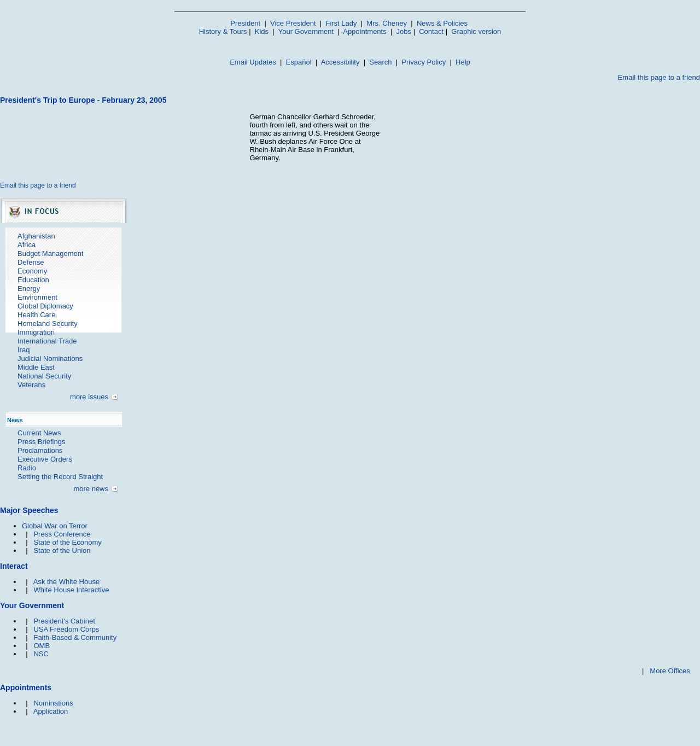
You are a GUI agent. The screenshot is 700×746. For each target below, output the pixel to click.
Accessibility (340, 62)
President (245, 23)
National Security (44, 376)
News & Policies (442, 23)
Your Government (306, 31)
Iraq (24, 350)
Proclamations (40, 450)
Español (299, 62)
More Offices (670, 671)
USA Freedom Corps (66, 629)
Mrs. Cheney (387, 23)
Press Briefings (41, 442)
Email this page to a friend (659, 77)
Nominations (53, 703)
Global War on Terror (55, 526)
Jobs (404, 31)
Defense (31, 262)
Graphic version (476, 31)
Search (380, 62)
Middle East (36, 367)
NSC (41, 654)
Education (33, 280)
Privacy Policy (424, 62)
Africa (27, 245)
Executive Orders (45, 459)
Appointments (365, 31)
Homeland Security (48, 324)
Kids (262, 31)
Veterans (31, 385)
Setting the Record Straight (60, 477)
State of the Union (62, 550)
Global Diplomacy (45, 306)
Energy (29, 289)
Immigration (36, 332)
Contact (431, 31)
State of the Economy (67, 542)
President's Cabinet (64, 621)
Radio (27, 468)
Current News (39, 433)
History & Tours (223, 31)
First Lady (341, 23)
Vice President (293, 23)
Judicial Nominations (50, 359)
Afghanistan (36, 236)
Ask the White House (66, 582)
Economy (32, 271)
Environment (37, 297)
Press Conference (62, 534)
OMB (42, 646)
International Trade (47, 341)
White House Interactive (71, 590)
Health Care (36, 315)
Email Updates (253, 62)
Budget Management (51, 253)
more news (91, 489)
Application (51, 711)
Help (463, 62)
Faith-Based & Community (75, 637)
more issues (89, 397)
